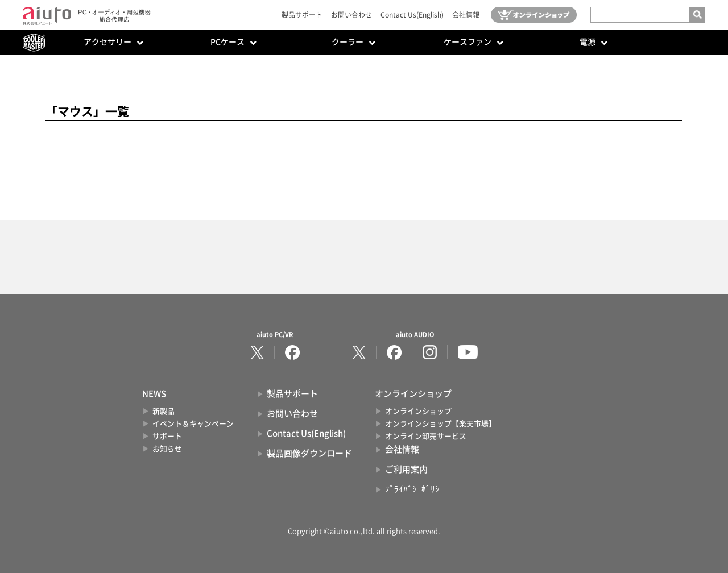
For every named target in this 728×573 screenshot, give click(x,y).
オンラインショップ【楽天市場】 (440, 424)
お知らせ (167, 449)
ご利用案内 (406, 469)
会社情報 (466, 15)
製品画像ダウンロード (309, 453)
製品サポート (302, 15)
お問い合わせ (351, 15)
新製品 (164, 411)
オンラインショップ (418, 411)
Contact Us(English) (412, 15)
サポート (167, 436)
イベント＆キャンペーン (193, 424)
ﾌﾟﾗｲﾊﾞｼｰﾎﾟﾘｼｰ (415, 489)
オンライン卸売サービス (426, 436)
